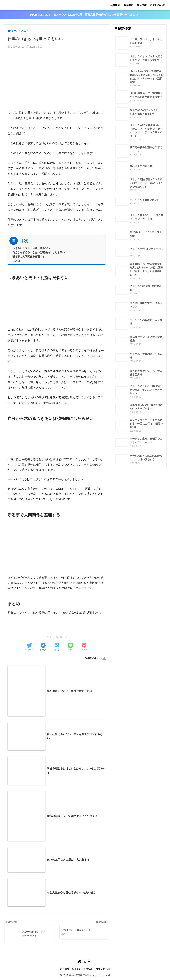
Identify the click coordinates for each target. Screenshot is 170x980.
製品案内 (128, 5)
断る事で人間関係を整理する (29, 257)
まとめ (16, 261)
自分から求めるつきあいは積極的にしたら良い (39, 253)
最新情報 (142, 5)
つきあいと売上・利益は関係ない (31, 249)
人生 (103, 659)
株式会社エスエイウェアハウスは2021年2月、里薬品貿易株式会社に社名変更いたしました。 (85, 15)
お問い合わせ (158, 5)
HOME (85, 963)
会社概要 (115, 5)
